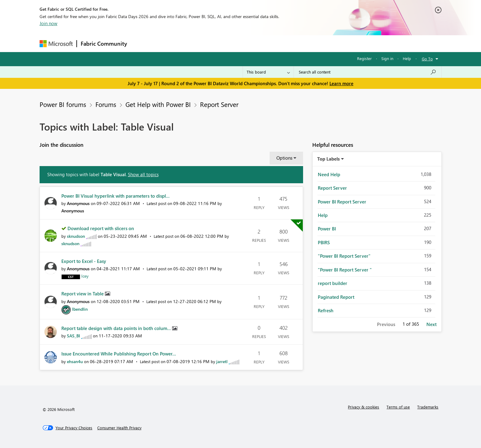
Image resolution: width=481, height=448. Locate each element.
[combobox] (368, 72)
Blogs (248, 43)
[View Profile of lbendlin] (80, 309)
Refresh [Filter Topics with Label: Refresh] (326, 310)
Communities (220, 43)
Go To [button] (427, 59)
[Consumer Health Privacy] (119, 428)
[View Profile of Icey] (85, 276)
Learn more (341, 83)
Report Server (219, 104)
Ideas (193, 43)
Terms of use (398, 407)
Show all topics (143, 174)
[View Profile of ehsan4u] (75, 361)
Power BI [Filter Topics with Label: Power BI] (327, 229)
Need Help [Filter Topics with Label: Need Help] (329, 174)
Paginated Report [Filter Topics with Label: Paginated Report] (336, 297)
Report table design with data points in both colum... (117, 328)
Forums (141, 43)
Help (407, 58)
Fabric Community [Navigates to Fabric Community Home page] (104, 44)
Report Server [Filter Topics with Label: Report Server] (332, 188)
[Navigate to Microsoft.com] (56, 44)
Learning (271, 43)
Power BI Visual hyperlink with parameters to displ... (115, 196)
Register (364, 58)
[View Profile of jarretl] (222, 361)
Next (431, 324)
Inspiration (168, 43)
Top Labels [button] (329, 159)
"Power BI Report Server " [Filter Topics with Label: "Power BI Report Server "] (345, 270)
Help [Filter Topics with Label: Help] (323, 215)
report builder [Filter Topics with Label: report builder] (333, 283)
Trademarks (428, 407)
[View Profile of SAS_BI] (73, 336)
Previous (386, 324)
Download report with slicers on (101, 228)
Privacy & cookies (364, 407)
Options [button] (284, 158)
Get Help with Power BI (158, 104)
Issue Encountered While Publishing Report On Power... (119, 354)
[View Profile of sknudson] (76, 236)
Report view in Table (83, 294)
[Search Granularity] (268, 72)
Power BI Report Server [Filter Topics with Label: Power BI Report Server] (342, 202)
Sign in (387, 58)
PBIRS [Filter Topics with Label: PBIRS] (324, 242)
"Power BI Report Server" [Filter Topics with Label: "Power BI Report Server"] (344, 256)
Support (297, 43)
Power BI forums (63, 104)
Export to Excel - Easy (84, 261)
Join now (48, 23)
